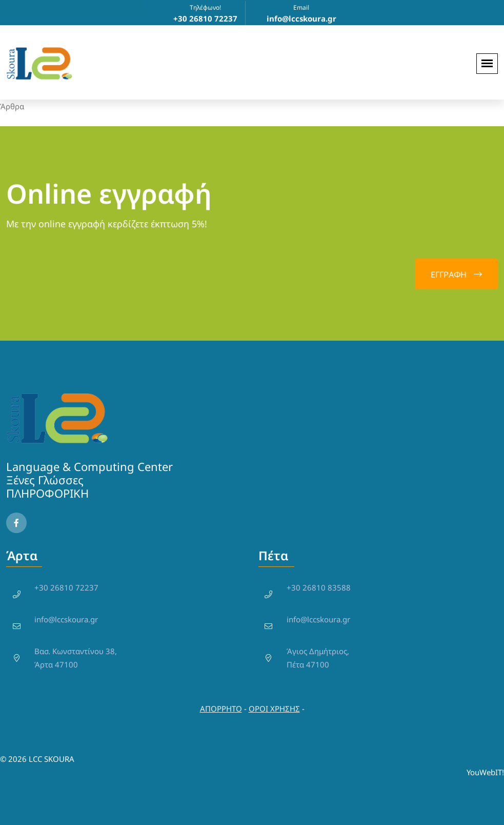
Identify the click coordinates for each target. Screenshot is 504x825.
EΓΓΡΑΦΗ (456, 274)
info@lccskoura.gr (66, 619)
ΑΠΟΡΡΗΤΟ (221, 709)
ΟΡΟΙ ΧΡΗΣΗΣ (274, 709)
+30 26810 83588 (319, 587)
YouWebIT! (485, 772)
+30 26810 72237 (66, 587)
